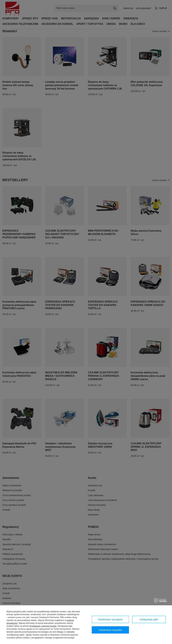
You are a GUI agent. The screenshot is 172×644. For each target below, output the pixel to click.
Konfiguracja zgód (149, 619)
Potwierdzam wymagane (110, 619)
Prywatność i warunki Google (43, 626)
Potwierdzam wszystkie (110, 630)
